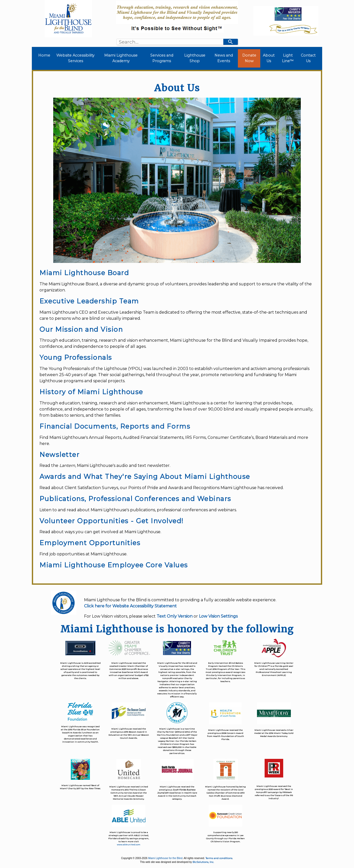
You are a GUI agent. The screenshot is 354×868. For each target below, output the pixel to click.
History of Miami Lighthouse (91, 392)
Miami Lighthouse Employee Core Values (114, 565)
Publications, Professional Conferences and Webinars (135, 499)
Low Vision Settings (218, 616)
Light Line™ (288, 58)
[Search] (231, 42)
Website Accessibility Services (75, 58)
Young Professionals (76, 357)
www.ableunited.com (129, 845)
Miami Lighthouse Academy (121, 58)
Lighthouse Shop (195, 58)
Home (45, 55)
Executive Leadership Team (89, 301)
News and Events (224, 58)
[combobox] (170, 42)
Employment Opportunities (90, 543)
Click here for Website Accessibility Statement (130, 606)
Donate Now (249, 58)
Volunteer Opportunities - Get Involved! (112, 521)
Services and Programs (162, 58)
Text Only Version (175, 616)
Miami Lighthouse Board (84, 273)
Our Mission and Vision (81, 329)
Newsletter (59, 455)
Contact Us (308, 58)
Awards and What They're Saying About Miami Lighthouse (145, 476)
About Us (269, 58)
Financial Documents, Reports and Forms (115, 426)
